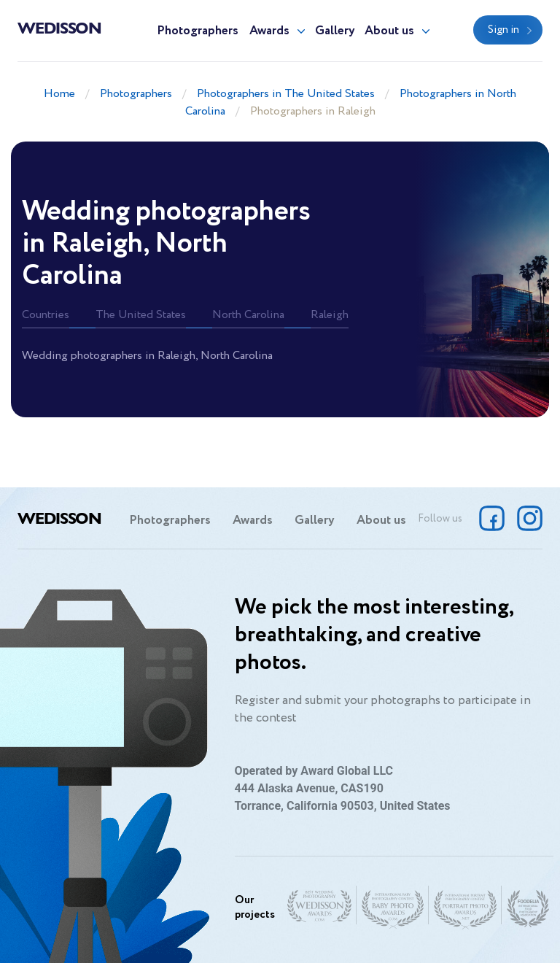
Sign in (503, 30)
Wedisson (59, 27)
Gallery (335, 31)
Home (59, 94)
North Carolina (248, 315)
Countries (46, 315)
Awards (269, 31)
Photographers (198, 31)
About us (389, 31)
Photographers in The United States (286, 94)
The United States (141, 315)
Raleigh (330, 315)
